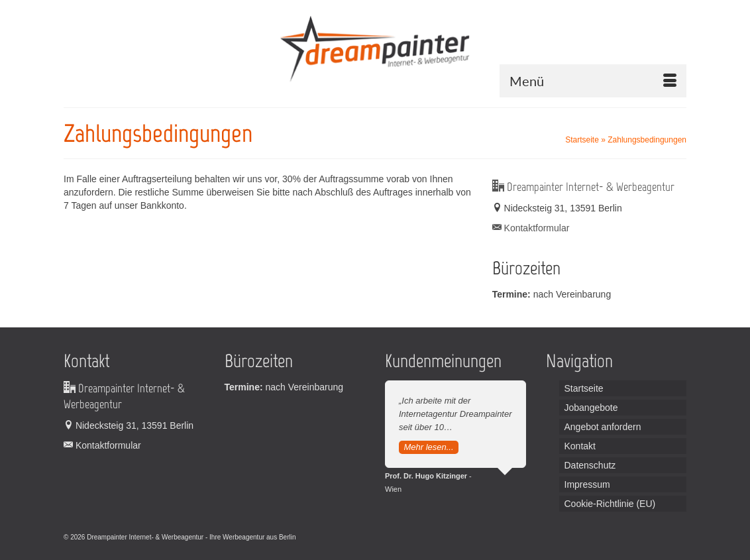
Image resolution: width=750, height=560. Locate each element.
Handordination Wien (367, 537)
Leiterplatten (316, 537)
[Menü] (593, 81)
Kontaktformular (531, 228)
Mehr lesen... (428, 447)
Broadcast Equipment (431, 537)
